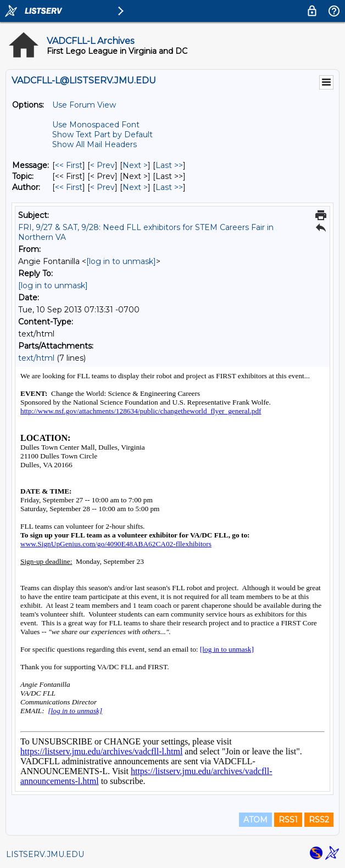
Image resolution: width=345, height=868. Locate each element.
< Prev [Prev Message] (102, 165)
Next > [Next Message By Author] (135, 187)
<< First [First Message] (69, 165)
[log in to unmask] (121, 261)
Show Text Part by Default (102, 135)
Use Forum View (84, 105)
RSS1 (288, 820)
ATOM (255, 820)
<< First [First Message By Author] (69, 187)
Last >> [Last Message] (169, 165)
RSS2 (319, 820)
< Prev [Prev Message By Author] (102, 187)
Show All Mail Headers (94, 144)
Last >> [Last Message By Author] (169, 187)
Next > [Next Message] (135, 165)
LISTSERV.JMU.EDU (45, 854)
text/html (36, 358)
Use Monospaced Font (96, 125)
